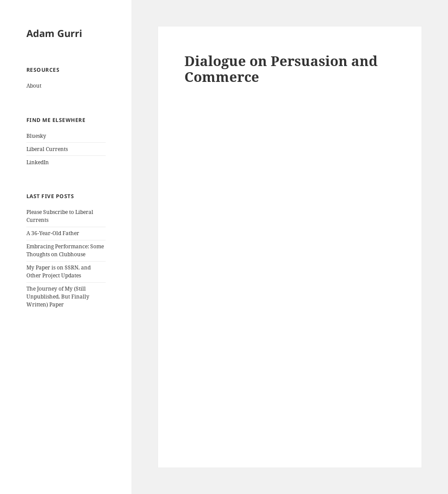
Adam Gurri (54, 33)
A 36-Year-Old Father (53, 233)
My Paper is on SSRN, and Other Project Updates (59, 271)
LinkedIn (38, 162)
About (34, 86)
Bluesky (36, 136)
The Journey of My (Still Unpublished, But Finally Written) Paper (58, 297)
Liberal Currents (47, 149)
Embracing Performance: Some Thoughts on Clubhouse (65, 250)
